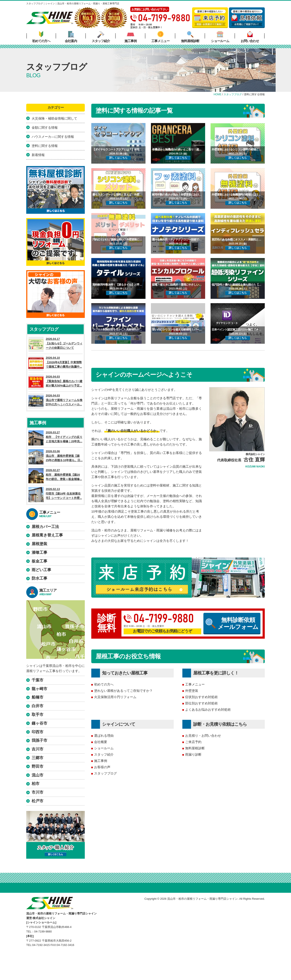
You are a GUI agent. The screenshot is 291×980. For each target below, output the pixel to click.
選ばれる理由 (104, 736)
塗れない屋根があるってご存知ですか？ (123, 691)
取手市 (38, 715)
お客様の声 (102, 767)
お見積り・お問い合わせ (203, 736)
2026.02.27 (56, 476)
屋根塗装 (39, 544)
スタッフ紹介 (101, 37)
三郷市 (38, 758)
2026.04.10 (56, 363)
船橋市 (38, 697)
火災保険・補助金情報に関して (54, 118)
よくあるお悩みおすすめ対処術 (208, 710)
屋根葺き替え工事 (47, 535)
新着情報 (38, 155)
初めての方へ (41, 37)
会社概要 (101, 742)
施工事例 (131, 37)
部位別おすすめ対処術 (201, 703)
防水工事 (39, 578)
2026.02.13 (56, 495)
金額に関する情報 (45, 127)
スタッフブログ (105, 773)
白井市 (38, 706)
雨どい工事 (41, 570)
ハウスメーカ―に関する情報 (53, 137)
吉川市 (38, 749)
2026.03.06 (56, 457)
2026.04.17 (56, 344)
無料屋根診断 (190, 37)
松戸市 (38, 801)
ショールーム (220, 37)
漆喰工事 (39, 552)
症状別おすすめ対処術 (201, 697)
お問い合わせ (250, 37)
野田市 (38, 766)
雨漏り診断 (193, 754)
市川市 (38, 792)
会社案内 (71, 37)
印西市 (38, 732)
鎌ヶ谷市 (39, 723)
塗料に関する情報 (45, 146)
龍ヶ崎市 (39, 689)
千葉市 (38, 680)
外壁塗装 (192, 691)
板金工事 (39, 561)
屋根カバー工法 (45, 527)
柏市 (36, 784)
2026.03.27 (56, 438)
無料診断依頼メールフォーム (232, 623)
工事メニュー (160, 37)
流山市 (38, 775)
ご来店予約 (193, 742)
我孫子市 (39, 740)
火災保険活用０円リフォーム (115, 697)
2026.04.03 (56, 382)
